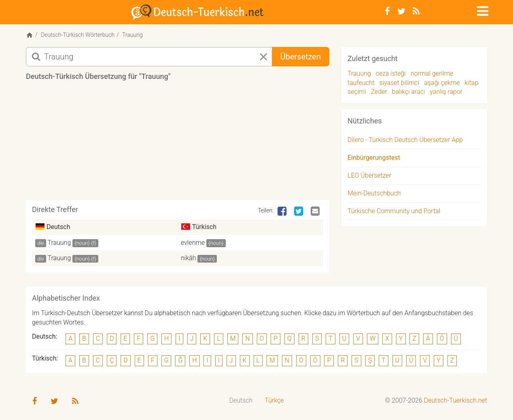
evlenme (193, 243)
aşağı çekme (442, 83)
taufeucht (361, 83)
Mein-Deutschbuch (374, 193)
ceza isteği (391, 73)
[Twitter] (401, 11)
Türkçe (274, 400)
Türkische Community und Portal (394, 211)
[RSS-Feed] (416, 11)
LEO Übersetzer (369, 175)
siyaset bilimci (400, 83)
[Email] (316, 212)
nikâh (189, 258)
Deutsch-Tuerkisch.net (456, 400)
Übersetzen (301, 57)
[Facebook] (387, 11)
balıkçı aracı (409, 92)
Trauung (59, 243)
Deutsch (241, 400)
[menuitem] (241, 401)
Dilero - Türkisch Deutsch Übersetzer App (405, 140)
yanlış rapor (446, 92)
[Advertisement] (178, 143)
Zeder (379, 92)
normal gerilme (432, 73)
